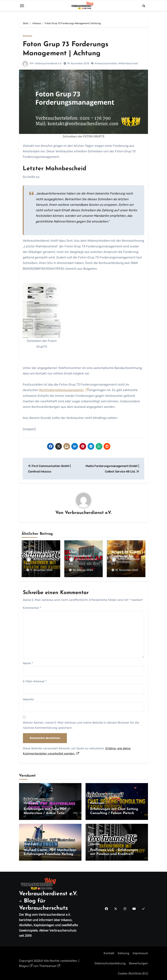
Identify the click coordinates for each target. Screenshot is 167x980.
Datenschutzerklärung (110, 963)
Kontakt (109, 953)
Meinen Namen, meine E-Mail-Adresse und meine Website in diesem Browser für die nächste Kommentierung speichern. (81, 725)
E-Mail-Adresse (35, 681)
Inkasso (27, 36)
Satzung (123, 953)
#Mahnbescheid (128, 63)
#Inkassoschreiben (106, 63)
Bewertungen (138, 963)
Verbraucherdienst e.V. (48, 63)
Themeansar (50, 966)
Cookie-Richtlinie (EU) (133, 973)
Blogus (26, 966)
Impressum (140, 953)
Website (28, 699)
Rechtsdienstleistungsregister (64, 390)
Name (28, 663)
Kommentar (32, 607)
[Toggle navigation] (22, 6)
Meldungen (31, 803)
